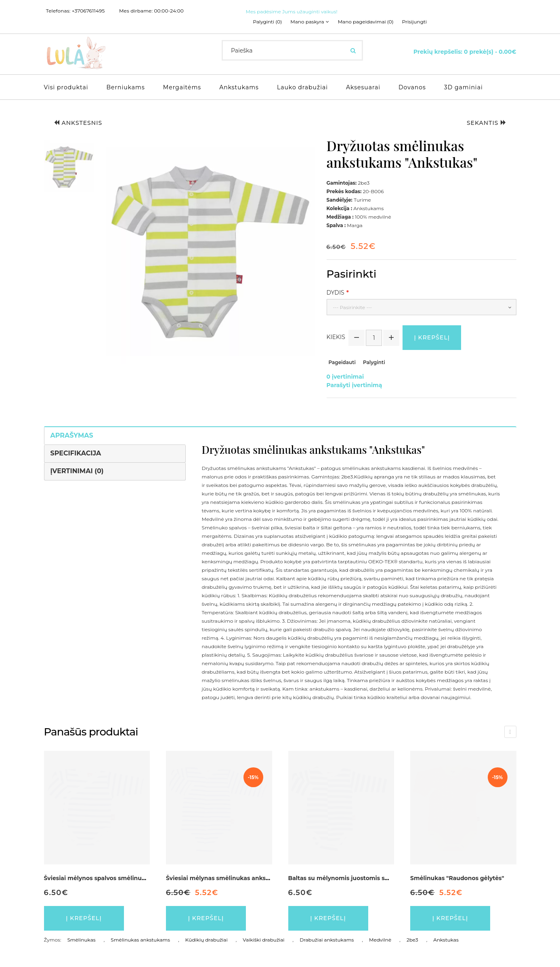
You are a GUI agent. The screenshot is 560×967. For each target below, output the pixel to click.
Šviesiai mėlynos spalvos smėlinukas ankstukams (117, 878)
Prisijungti (414, 22)
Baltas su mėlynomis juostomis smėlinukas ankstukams (371, 878)
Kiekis (336, 337)
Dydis (336, 293)
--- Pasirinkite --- (353, 307)
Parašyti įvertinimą (354, 385)
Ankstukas (446, 940)
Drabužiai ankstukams (327, 940)
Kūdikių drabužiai (207, 940)
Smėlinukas (82, 940)
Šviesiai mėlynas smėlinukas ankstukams (227, 878)
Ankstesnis (78, 123)
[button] (69, 167)
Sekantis (487, 123)
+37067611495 (88, 11)
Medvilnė (380, 940)
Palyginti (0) (268, 22)
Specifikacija (76, 453)
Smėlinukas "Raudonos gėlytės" (457, 878)
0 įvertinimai (345, 377)
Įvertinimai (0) (77, 471)
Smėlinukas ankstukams (140, 940)
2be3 (412, 940)
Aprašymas (72, 435)
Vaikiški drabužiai (263, 940)
